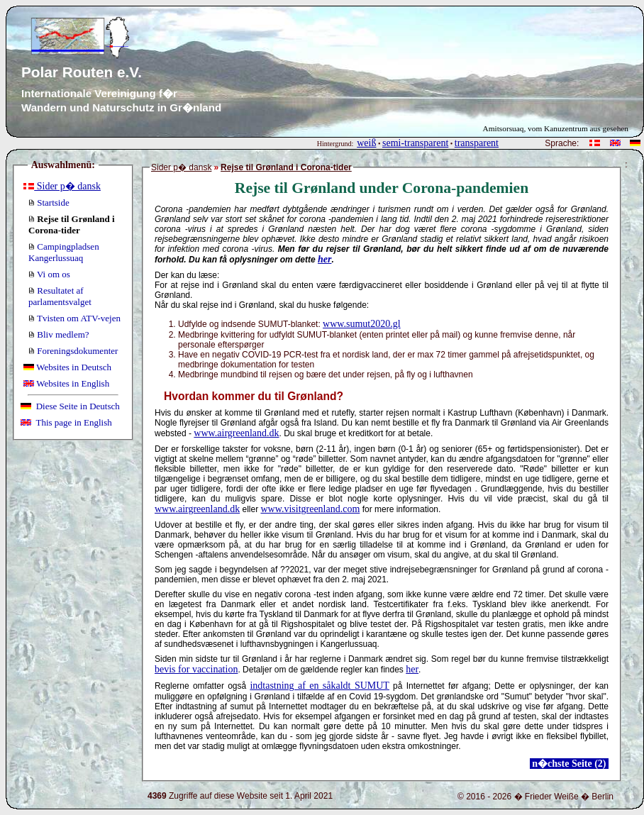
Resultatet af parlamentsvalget (60, 296)
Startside (49, 203)
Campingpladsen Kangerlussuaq (64, 252)
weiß (366, 143)
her (324, 259)
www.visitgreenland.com (310, 509)
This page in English (66, 422)
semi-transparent (415, 143)
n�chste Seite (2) (569, 764)
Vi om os (49, 274)
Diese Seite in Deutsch (70, 406)
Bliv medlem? (59, 334)
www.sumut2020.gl (362, 324)
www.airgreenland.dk (236, 433)
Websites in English (66, 383)
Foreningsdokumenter (73, 351)
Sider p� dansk (62, 186)
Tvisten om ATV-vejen (74, 318)
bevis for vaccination (196, 669)
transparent (477, 143)
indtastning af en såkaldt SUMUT (320, 686)
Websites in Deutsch (67, 367)
